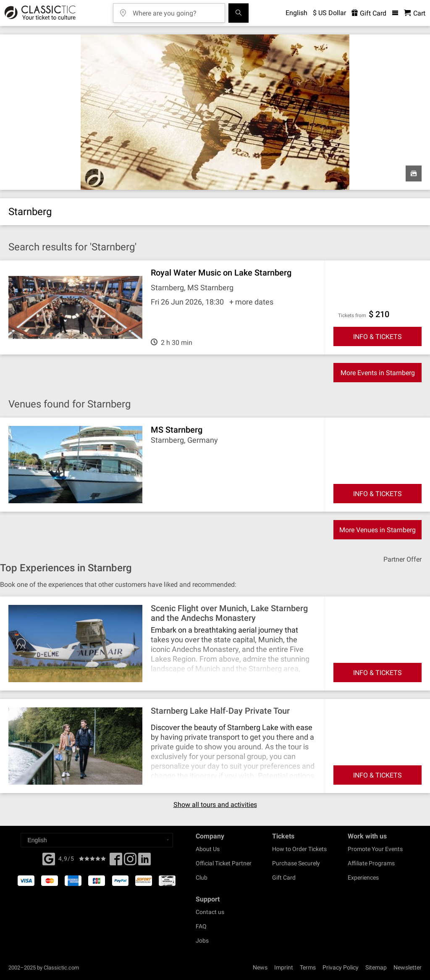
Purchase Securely (296, 863)
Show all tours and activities (215, 805)
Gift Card (284, 878)
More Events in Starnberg (378, 373)
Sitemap (376, 967)
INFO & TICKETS (378, 337)
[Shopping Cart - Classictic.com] (415, 13)
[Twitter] (130, 862)
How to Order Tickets (299, 849)
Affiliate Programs (371, 863)
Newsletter (408, 967)
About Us (208, 849)
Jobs (202, 941)
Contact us (210, 912)
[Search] (239, 13)
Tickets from (352, 315)
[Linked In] (144, 862)
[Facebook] (49, 858)
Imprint (284, 967)
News (260, 967)
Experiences (363, 878)
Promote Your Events (375, 849)
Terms (308, 967)
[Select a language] (97, 840)
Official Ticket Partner (224, 863)
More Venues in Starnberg (378, 530)
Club (202, 878)
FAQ (201, 926)
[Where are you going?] (175, 10)
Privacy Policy (341, 967)
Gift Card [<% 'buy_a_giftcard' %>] (369, 13)
